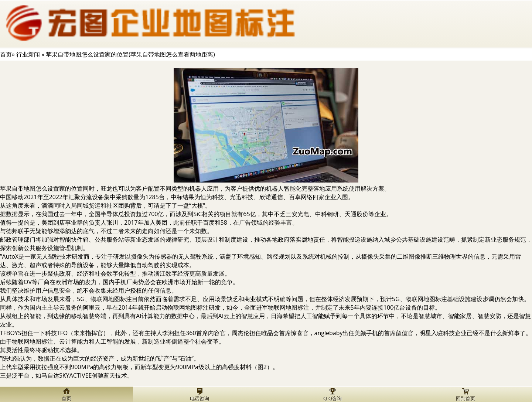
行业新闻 (28, 54)
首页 (6, 54)
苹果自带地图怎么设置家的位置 (41, 188)
